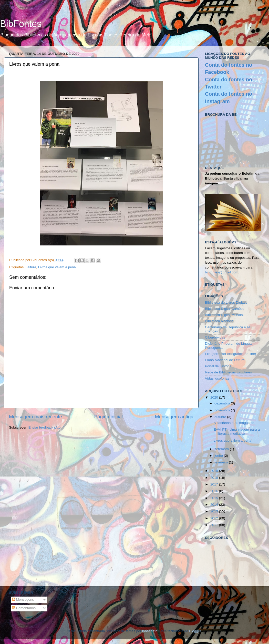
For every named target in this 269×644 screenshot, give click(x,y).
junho (219, 456)
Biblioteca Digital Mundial (224, 315)
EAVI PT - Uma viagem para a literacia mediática (237, 432)
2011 (215, 525)
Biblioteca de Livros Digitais (226, 303)
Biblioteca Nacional (220, 321)
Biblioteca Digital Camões (225, 309)
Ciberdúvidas (215, 337)
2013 (215, 511)
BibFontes (21, 24)
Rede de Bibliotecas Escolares (228, 372)
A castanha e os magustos (234, 423)
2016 (215, 491)
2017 (215, 484)
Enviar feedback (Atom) (46, 427)
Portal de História (218, 366)
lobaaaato (150, 631)
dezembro (223, 403)
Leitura (31, 267)
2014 (215, 505)
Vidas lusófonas (217, 378)
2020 (215, 397)
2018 (215, 478)
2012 (215, 518)
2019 (215, 471)
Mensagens (23, 600)
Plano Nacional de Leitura (225, 360)
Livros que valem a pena (57, 267)
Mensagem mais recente (35, 417)
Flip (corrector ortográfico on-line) (231, 354)
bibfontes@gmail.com (222, 272)
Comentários (24, 608)
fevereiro (222, 462)
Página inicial (108, 417)
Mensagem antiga (174, 417)
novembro (223, 410)
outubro (221, 417)
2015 (215, 498)
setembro (222, 449)
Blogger (195, 631)
